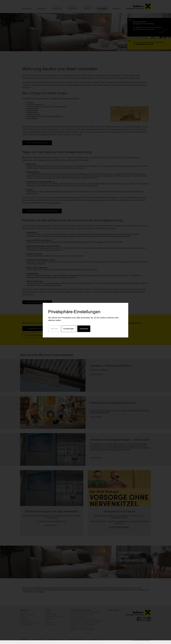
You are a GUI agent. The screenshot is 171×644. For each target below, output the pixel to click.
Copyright (94, 640)
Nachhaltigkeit (26, 625)
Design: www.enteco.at (145, 639)
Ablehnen (54, 309)
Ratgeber (49, 619)
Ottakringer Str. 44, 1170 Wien (82, 619)
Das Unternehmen (27, 614)
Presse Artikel (51, 614)
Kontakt (24, 612)
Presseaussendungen (54, 617)
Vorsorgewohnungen (80, 610)
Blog (48, 621)
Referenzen (25, 621)
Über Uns (24, 610)
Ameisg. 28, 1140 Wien (78, 617)
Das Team (24, 617)
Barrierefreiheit (56, 640)
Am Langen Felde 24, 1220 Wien (82, 614)
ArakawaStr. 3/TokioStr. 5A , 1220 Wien (85, 612)
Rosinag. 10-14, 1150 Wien (79, 627)
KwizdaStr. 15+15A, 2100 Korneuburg (84, 623)
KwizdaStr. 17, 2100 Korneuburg (82, 629)
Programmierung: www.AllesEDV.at (141, 640)
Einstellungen (69, 309)
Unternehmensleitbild (29, 623)
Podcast (49, 623)
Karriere (24, 619)
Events (48, 612)
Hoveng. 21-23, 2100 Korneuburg (82, 625)
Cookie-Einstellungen (76, 640)
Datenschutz (39, 640)
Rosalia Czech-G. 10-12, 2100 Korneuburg (86, 621)
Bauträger (114, 610)
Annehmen (84, 309)
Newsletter (50, 625)
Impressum (24, 640)
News (48, 610)
